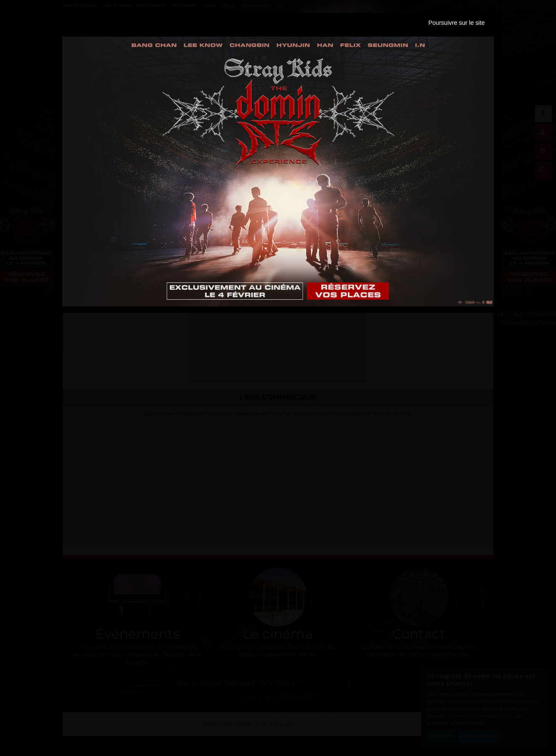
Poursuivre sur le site (456, 23)
